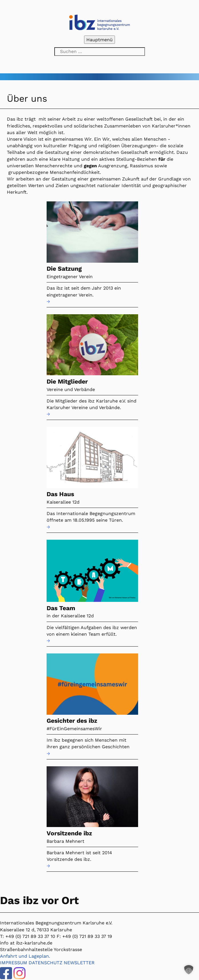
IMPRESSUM (14, 963)
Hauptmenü (100, 40)
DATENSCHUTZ (45, 963)
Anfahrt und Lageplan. (25, 956)
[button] (189, 970)
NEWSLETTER (79, 963)
